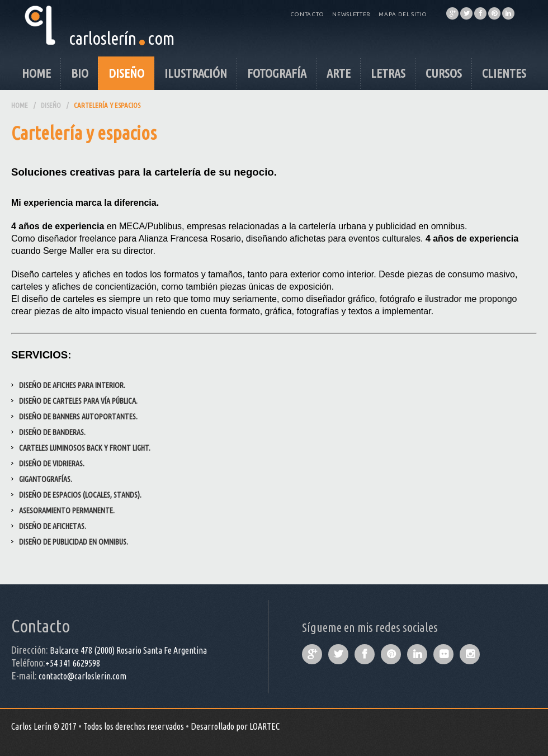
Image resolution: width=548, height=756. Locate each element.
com (161, 38)
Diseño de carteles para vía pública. (78, 401)
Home (36, 73)
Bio (80, 73)
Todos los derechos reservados (134, 726)
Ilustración (196, 73)
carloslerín (103, 38)
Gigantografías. (46, 479)
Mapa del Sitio (403, 14)
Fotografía (277, 73)
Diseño (126, 73)
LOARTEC (264, 726)
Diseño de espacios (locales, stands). (80, 495)
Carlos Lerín (31, 726)
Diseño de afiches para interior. (72, 385)
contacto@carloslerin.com (82, 676)
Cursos (444, 73)
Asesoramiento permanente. (67, 511)
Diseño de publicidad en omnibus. (74, 542)
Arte (339, 73)
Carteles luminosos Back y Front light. (85, 448)
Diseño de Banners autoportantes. (78, 417)
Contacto (308, 14)
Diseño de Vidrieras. (52, 464)
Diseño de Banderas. (52, 432)
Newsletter (351, 14)
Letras (388, 73)
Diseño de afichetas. (53, 526)
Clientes (504, 73)
